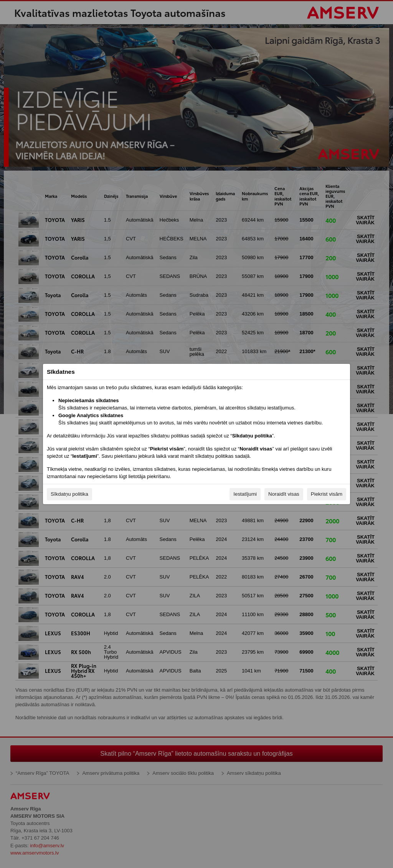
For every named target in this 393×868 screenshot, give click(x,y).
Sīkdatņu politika (69, 494)
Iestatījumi (245, 494)
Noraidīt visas (284, 494)
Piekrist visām (327, 494)
